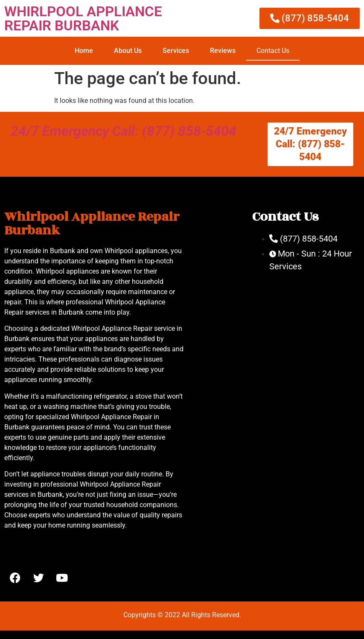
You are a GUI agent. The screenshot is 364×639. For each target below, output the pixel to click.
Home (84, 51)
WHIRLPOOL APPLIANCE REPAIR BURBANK (83, 18)
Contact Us (273, 51)
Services (176, 51)
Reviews (223, 51)
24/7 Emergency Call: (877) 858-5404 (124, 131)
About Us (128, 51)
